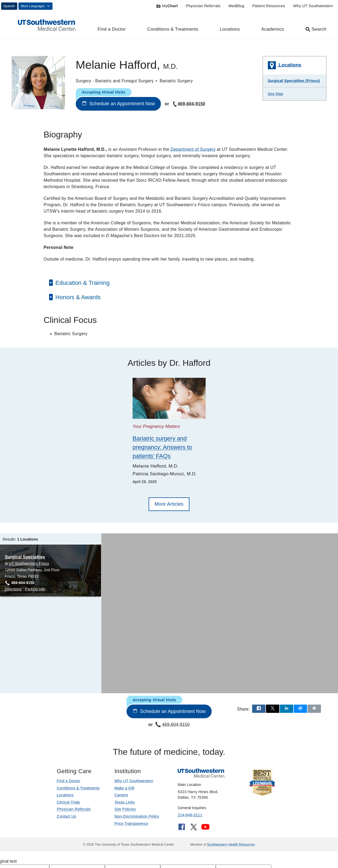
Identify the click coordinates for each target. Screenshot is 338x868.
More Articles (169, 504)
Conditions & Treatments (173, 29)
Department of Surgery (193, 149)
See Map (276, 94)
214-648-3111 (190, 815)
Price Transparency (131, 824)
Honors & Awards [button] (77, 297)
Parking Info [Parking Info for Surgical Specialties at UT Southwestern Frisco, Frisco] (35, 589)
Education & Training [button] (82, 283)
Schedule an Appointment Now (118, 104)
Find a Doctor (112, 29)
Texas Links (125, 802)
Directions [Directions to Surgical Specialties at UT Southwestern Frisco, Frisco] (13, 589)
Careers (121, 795)
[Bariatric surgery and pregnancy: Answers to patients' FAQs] (169, 398)
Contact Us (66, 816)
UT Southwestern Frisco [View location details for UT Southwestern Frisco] (29, 563)
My (167, 6)
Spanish (9, 6)
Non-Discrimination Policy (137, 816)
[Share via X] (273, 709)
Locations (230, 29)
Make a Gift (124, 788)
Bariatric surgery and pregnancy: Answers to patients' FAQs (162, 447)
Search (316, 29)
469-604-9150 (189, 104)
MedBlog (236, 6)
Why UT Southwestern (313, 6)
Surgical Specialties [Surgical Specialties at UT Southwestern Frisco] (25, 557)
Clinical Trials (68, 802)
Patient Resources (269, 6)
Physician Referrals (203, 6)
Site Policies (125, 809)
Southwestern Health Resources (231, 845)
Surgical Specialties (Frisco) (294, 81)
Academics (273, 29)
